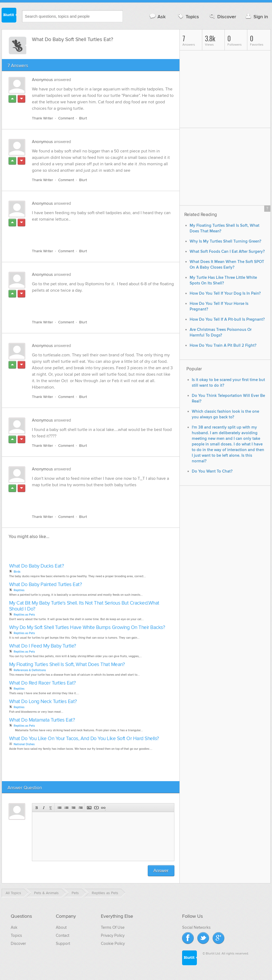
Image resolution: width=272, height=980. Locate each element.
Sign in (256, 17)
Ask (157, 17)
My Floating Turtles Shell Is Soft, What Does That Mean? (67, 665)
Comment (66, 118)
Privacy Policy (113, 935)
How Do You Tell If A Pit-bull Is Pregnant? (227, 319)
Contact (63, 935)
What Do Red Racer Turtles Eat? (43, 683)
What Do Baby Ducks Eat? (37, 566)
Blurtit (9, 16)
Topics (188, 17)
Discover (222, 17)
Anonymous (42, 80)
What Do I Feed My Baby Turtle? (43, 646)
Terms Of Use (113, 927)
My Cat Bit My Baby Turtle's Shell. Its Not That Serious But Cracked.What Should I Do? (84, 606)
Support (63, 944)
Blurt (83, 118)
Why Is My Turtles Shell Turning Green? (225, 241)
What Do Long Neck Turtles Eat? (43, 702)
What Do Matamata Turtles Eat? (42, 720)
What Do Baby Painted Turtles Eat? (46, 585)
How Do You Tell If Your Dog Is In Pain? (225, 293)
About (61, 927)
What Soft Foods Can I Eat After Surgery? (227, 252)
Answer (161, 871)
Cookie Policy (113, 944)
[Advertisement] (94, 232)
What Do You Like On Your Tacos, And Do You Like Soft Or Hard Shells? (84, 739)
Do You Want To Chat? (212, 471)
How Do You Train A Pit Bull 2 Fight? (223, 345)
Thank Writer (43, 118)
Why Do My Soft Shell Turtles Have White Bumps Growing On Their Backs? (87, 628)
